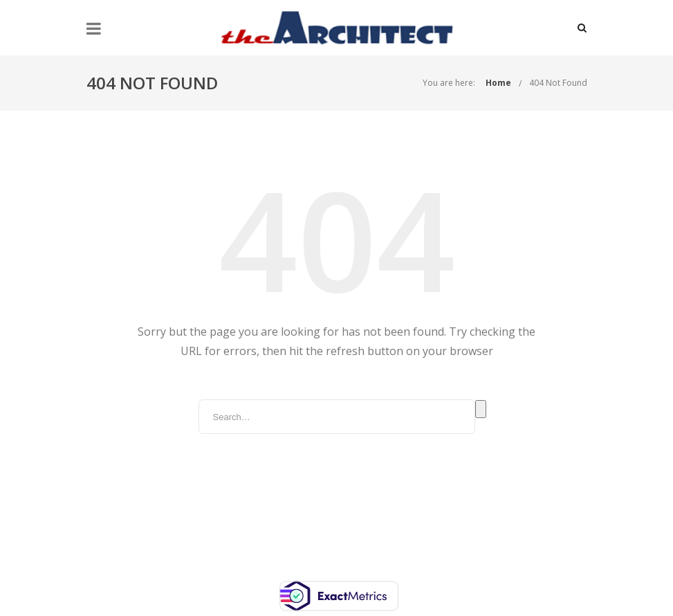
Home (498, 83)
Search (481, 409)
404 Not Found (558, 83)
